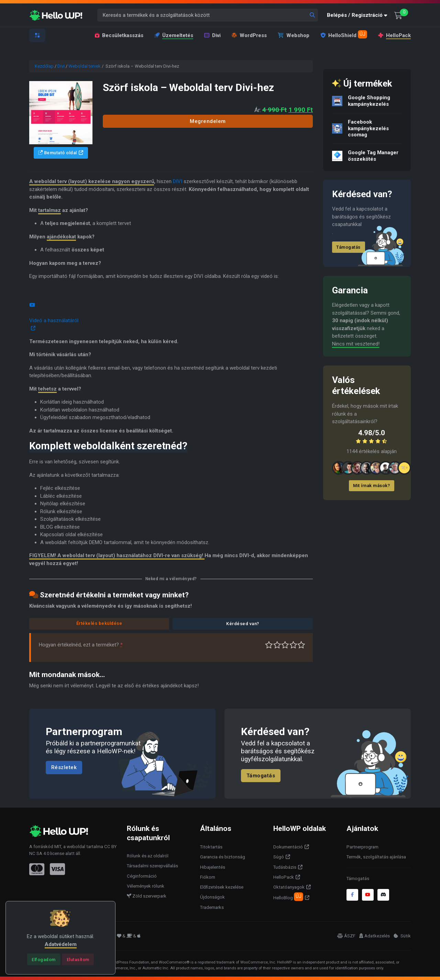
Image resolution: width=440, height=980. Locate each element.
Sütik (402, 936)
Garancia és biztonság (223, 857)
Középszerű (277, 645)
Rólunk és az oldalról (148, 856)
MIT (58, 847)
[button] (359, 15)
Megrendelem (208, 121)
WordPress (249, 35)
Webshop (294, 35)
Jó (293, 645)
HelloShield (344, 34)
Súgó (279, 857)
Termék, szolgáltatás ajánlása (376, 857)
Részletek (64, 768)
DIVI (178, 181)
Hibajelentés (213, 867)
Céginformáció (142, 876)
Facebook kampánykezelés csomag (368, 128)
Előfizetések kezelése (222, 887)
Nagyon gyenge (269, 645)
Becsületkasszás (119, 35)
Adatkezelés (375, 936)
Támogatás (348, 247)
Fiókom (208, 877)
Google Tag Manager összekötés (373, 156)
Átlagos (285, 645)
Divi (212, 35)
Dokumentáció (288, 847)
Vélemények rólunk (146, 886)
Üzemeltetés (174, 35)
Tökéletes (301, 645)
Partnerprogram (362, 847)
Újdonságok (212, 897)
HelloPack (394, 35)
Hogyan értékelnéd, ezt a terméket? (81, 645)
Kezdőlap (44, 66)
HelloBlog (288, 897)
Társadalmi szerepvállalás (152, 866)
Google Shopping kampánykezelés (369, 101)
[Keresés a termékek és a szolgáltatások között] (208, 15)
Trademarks (212, 907)
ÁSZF (346, 936)
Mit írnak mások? (371, 486)
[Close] (44, 959)
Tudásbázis (285, 867)
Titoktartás (211, 847)
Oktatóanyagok (289, 887)
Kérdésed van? (243, 624)
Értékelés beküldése (99, 623)
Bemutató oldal (58, 153)
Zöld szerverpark (147, 896)
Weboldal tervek (85, 66)
